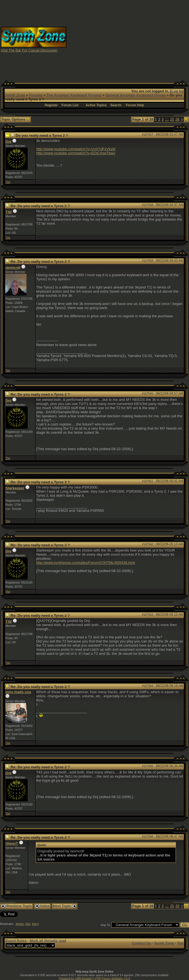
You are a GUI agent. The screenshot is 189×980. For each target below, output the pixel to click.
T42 (9, 212)
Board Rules (16, 941)
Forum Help (135, 105)
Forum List (70, 105)
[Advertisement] (128, 39)
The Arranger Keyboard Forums (74, 95)
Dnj (8, 142)
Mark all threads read (48, 941)
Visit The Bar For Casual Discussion (29, 50)
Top (8, 182)
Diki (28, 924)
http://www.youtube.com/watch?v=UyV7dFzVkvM (76, 149)
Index (42, 906)
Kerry (35, 924)
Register (51, 105)
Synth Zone (15, 95)
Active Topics (96, 105)
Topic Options (15, 119)
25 (172, 119)
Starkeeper (15, 488)
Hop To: (106, 925)
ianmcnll (13, 268)
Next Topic (65, 906)
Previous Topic (17, 906)
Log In (177, 91)
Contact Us (141, 943)
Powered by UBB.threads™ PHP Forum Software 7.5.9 (94, 978)
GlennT (12, 843)
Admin (20, 924)
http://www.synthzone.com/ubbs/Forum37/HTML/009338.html (86, 563)
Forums (36, 95)
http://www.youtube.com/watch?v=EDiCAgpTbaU (76, 153)
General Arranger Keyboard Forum (136, 95)
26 (177, 119)
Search (116, 105)
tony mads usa (18, 692)
